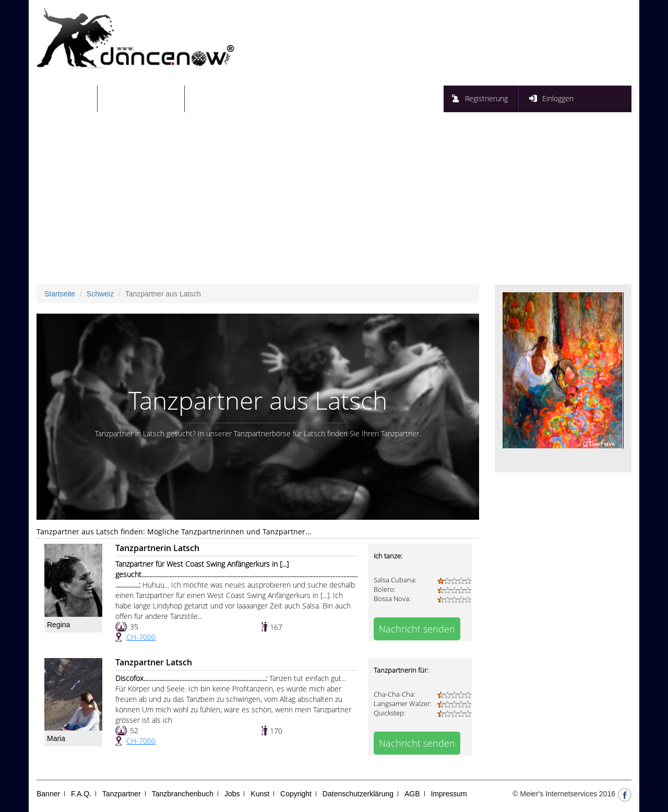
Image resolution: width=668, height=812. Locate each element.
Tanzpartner (122, 794)
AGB (412, 794)
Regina (58, 625)
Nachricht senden (417, 629)
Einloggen (558, 98)
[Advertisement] (334, 206)
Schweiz (100, 294)
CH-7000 (141, 637)
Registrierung (486, 98)
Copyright (296, 794)
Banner (48, 794)
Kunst (260, 794)
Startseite (73, 98)
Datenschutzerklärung (358, 794)
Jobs (232, 794)
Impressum (449, 794)
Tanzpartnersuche (147, 98)
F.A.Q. (81, 794)
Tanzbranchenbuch (183, 794)
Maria (56, 738)
